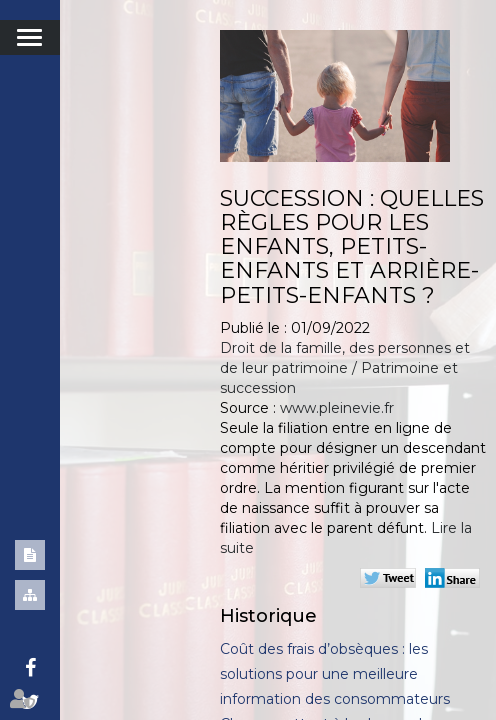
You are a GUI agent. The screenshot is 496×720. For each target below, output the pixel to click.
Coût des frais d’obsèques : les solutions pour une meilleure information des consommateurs (335, 674)
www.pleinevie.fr (337, 408)
